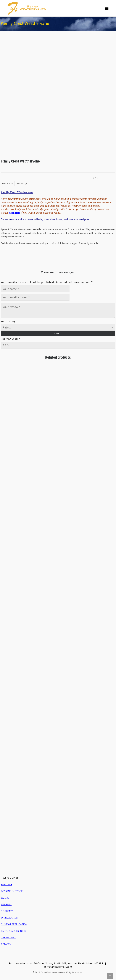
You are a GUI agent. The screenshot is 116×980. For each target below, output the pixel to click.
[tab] (8, 184)
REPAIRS (6, 944)
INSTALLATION (9, 918)
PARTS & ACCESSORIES (14, 931)
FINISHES (6, 904)
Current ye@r (11, 339)
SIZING (5, 898)
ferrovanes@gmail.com (58, 967)
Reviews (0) (22, 184)
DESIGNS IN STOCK (12, 891)
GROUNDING (8, 938)
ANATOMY (7, 911)
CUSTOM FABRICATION (14, 924)
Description (7, 184)
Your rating (8, 321)
